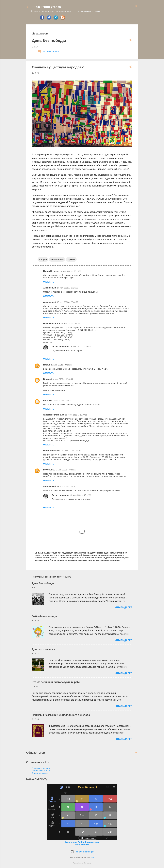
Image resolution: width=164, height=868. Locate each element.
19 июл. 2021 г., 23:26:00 (61, 365)
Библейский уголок (46, 7)
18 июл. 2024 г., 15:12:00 (81, 495)
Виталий (48, 379)
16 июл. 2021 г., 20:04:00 (81, 347)
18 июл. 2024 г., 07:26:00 (68, 486)
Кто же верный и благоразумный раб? (56, 682)
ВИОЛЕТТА (49, 470)
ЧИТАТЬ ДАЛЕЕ (123, 607)
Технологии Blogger (82, 852)
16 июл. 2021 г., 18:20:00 (72, 324)
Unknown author (52, 323)
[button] (130, 40)
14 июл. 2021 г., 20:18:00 (71, 271)
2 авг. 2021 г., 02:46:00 (63, 379)
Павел (46, 365)
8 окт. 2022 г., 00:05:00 (66, 470)
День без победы (49, 40)
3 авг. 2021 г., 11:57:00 (63, 401)
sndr (93, 857)
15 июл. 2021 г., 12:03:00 (68, 302)
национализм (57, 259)
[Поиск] (136, 7)
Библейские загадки (45, 616)
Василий (48, 400)
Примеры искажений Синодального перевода (61, 715)
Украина (71, 259)
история (43, 259)
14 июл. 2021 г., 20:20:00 (68, 288)
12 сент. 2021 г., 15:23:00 (76, 415)
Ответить (49, 282)
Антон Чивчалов (60, 346)
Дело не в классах (43, 649)
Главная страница (41, 768)
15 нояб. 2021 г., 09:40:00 (72, 451)
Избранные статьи (89, 11)
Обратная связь (40, 773)
